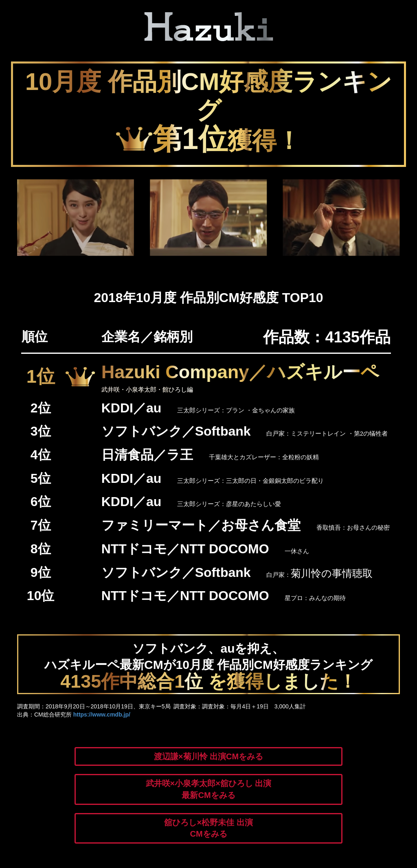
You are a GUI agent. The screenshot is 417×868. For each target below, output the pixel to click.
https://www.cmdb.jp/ (102, 715)
